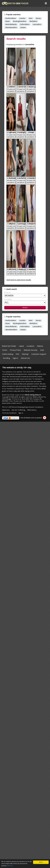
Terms (5, 350)
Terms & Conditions (9, 413)
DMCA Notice (32, 410)
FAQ (17, 354)
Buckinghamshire (20, 21)
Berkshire (33, 21)
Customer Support (39, 354)
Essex (8, 21)
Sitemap (25, 354)
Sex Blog (8, 358)
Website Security (31, 350)
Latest (21, 346)
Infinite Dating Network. (33, 395)
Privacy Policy (15, 350)
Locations (31, 346)
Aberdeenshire (11, 28)
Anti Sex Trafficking (18, 410)
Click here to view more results (19, 280)
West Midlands (11, 24)
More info (10, 866)
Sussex (23, 28)
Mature (40, 346)
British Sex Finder (9, 346)
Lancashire (37, 24)
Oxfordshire (25, 24)
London (22, 18)
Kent (31, 18)
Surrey (38, 18)
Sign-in (15, 358)
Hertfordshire (11, 18)
